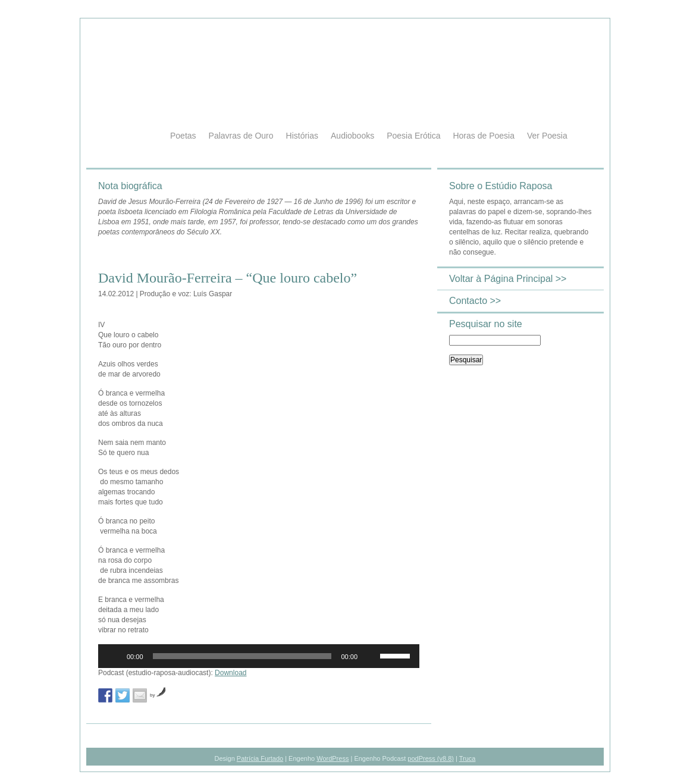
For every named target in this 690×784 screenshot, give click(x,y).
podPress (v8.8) (431, 758)
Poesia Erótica (413, 136)
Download (230, 673)
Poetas (183, 136)
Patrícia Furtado (260, 758)
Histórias (302, 136)
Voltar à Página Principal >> (508, 279)
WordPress (333, 758)
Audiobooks (352, 136)
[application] (259, 656)
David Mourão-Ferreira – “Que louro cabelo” (228, 278)
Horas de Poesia (484, 136)
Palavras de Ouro (241, 136)
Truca (468, 758)
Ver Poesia (547, 136)
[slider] (242, 656)
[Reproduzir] (114, 656)
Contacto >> (475, 301)
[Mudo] (371, 656)
